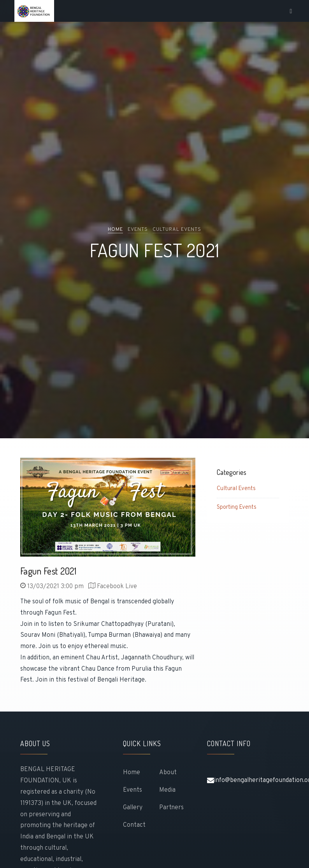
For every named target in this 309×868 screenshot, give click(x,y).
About (168, 773)
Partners (171, 808)
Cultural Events (236, 489)
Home (115, 229)
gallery (133, 808)
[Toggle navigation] (291, 11)
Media (167, 790)
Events (133, 790)
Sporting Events (237, 507)
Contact (134, 825)
